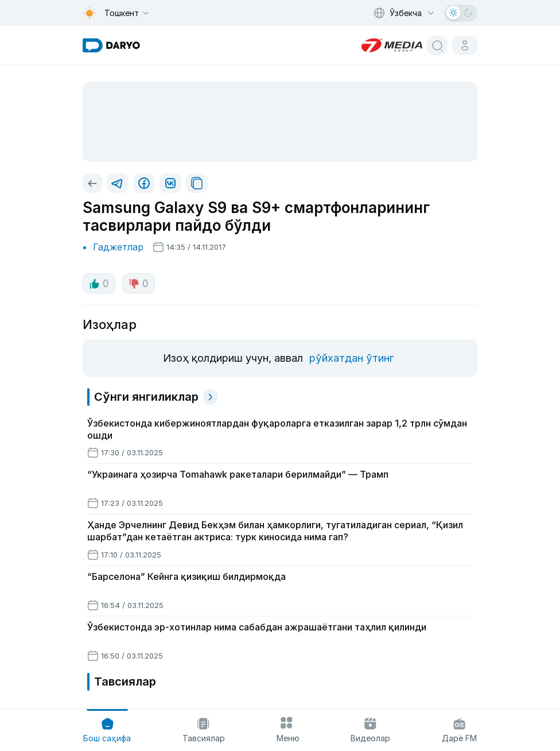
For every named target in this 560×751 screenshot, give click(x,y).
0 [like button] (99, 284)
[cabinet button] (465, 45)
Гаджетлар (118, 247)
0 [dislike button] (139, 284)
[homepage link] (111, 45)
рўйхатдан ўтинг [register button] (351, 358)
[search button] (437, 45)
